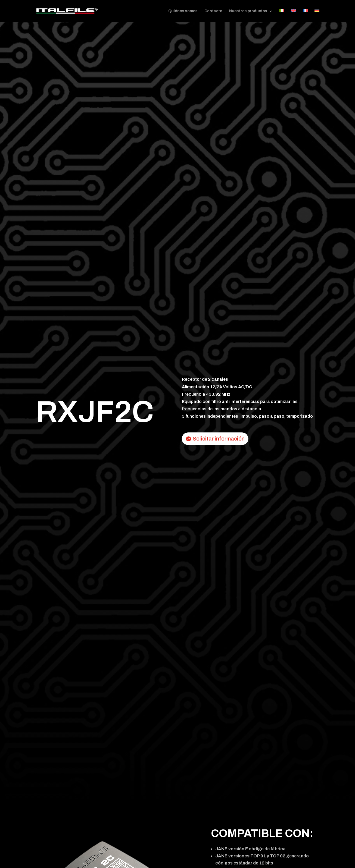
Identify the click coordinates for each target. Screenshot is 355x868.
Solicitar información (219, 439)
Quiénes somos (183, 11)
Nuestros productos (248, 11)
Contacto (213, 11)
